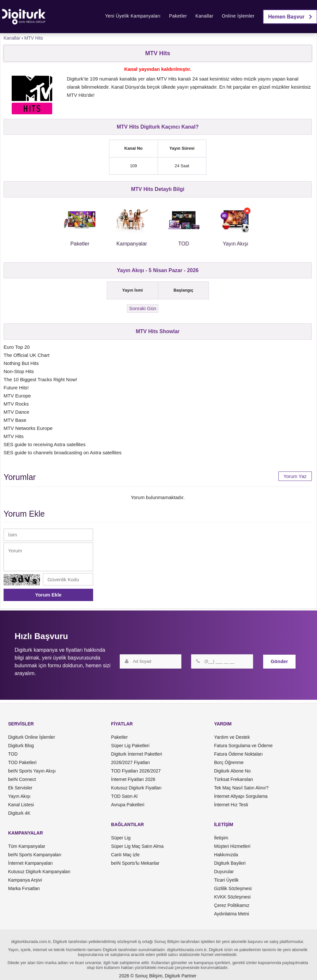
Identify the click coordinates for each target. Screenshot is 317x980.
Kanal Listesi (21, 805)
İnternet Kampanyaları (30, 863)
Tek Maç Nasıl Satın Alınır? (241, 788)
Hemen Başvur (290, 17)
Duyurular (224, 872)
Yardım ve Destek (232, 737)
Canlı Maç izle (125, 855)
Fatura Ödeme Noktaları (238, 754)
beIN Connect (22, 779)
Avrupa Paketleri (128, 805)
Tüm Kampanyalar (27, 846)
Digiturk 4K (19, 813)
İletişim (221, 838)
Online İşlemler (238, 16)
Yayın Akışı (19, 796)
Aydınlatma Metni (232, 914)
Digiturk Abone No (232, 771)
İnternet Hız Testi (231, 805)
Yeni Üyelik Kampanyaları (133, 16)
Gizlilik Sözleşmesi (233, 888)
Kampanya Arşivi (25, 880)
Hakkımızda (226, 855)
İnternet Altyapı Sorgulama (241, 796)
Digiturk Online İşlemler (32, 737)
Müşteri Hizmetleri (232, 846)
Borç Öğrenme (229, 762)
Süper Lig (121, 838)
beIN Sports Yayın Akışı (32, 771)
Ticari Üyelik (226, 880)
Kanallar (204, 16)
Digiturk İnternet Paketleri (136, 754)
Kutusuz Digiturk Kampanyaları (39, 872)
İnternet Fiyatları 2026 (133, 779)
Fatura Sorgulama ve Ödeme (244, 746)
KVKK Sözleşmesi (232, 897)
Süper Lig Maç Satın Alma (137, 846)
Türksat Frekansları (234, 779)
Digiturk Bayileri (230, 863)
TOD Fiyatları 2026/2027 (136, 771)
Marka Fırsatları (24, 888)
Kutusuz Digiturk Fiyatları (136, 788)
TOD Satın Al (124, 796)
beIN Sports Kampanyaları (35, 855)
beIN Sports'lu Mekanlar (135, 863)
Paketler (178, 16)
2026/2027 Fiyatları (130, 762)
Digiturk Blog (21, 746)
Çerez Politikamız (232, 905)
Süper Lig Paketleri (130, 746)
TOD (13, 754)
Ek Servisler (20, 788)
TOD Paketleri (22, 762)
